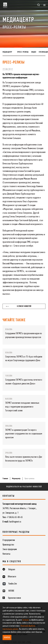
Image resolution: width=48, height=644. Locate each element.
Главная (5, 479)
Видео (34, 52)
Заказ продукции (10, 549)
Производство (8, 545)
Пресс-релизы (23, 52)
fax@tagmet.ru (15, 522)
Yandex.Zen (13, 584)
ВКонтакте (12, 577)
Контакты (6, 554)
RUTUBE (11, 591)
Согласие (26, 620)
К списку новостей (19, 306)
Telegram (12, 570)
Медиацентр (7, 52)
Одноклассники (14, 598)
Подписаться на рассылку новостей (24, 487)
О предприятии (9, 540)
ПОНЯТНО (7, 638)
